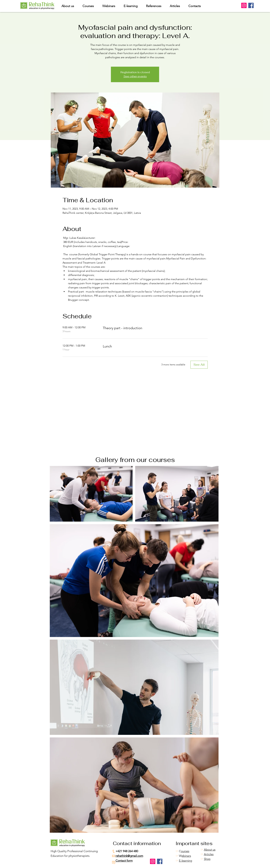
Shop (207, 859)
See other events (135, 76)
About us (210, 850)
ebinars (186, 856)
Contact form (124, 861)
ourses (185, 851)
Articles (209, 854)
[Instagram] (244, 5)
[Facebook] (251, 5)
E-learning (185, 861)
